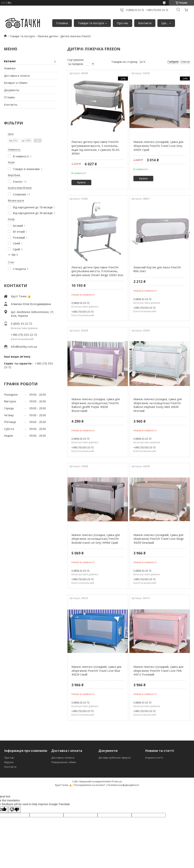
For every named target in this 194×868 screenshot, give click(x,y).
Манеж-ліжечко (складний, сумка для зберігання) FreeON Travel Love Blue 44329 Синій (96, 671)
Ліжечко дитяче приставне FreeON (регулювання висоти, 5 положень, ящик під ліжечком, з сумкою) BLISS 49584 (96, 148)
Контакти (145, 23)
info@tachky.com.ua (24, 347)
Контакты (11, 105)
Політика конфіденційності (123, 785)
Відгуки (9, 762)
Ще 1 (15, 255)
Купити (81, 182)
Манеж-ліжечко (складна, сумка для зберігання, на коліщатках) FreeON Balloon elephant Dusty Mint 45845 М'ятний (158, 405)
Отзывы (9, 97)
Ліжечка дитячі (48, 36)
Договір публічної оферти (115, 758)
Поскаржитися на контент (90, 785)
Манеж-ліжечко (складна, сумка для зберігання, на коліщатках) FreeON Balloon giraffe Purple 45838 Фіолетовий (96, 405)
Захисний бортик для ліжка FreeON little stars (157, 269)
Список (185, 62)
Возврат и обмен (16, 83)
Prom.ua (117, 781)
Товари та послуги (91, 23)
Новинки (10, 68)
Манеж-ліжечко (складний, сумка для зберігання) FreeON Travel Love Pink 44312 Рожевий (158, 671)
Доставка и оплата (17, 76)
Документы (12, 90)
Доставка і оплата (63, 758)
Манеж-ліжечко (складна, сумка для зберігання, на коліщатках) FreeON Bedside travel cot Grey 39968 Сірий (96, 539)
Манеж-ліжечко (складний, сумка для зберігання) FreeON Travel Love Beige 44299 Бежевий (159, 539)
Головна (62, 23)
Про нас (123, 23)
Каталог (10, 61)
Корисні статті (154, 758)
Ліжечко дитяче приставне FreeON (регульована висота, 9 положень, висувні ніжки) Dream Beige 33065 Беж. (98, 271)
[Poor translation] (14, 810)
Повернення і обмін (64, 762)
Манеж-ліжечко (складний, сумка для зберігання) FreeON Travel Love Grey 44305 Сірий (158, 146)
